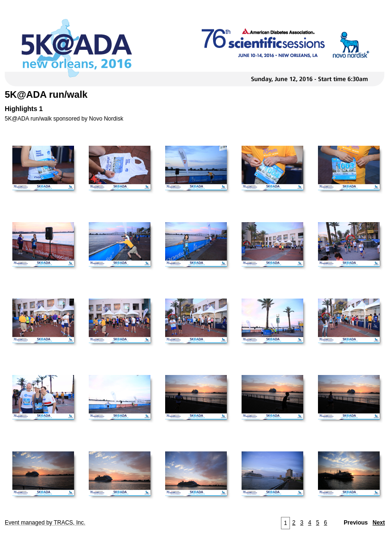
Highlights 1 (24, 109)
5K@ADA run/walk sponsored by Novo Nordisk (64, 119)
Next (379, 523)
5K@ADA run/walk (46, 94)
